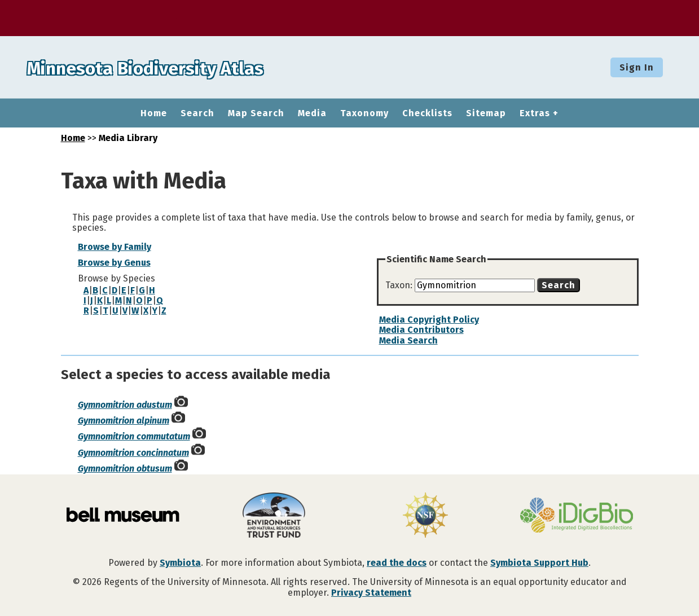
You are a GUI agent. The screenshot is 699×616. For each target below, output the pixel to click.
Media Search (408, 340)
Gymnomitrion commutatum (134, 436)
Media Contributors (421, 330)
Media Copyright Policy (429, 320)
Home (154, 113)
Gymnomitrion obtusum (125, 468)
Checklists (427, 113)
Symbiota (180, 563)
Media (312, 113)
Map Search (256, 113)
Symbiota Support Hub (539, 563)
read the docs (397, 563)
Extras (535, 113)
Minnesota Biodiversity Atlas (175, 67)
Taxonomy (364, 113)
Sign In (637, 67)
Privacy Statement (371, 593)
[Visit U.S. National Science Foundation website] (425, 516)
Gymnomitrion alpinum (124, 421)
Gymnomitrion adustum (125, 405)
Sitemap (486, 113)
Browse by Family (115, 247)
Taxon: (400, 285)
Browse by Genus (114, 263)
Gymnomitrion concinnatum (133, 453)
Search (197, 113)
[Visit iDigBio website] (577, 516)
